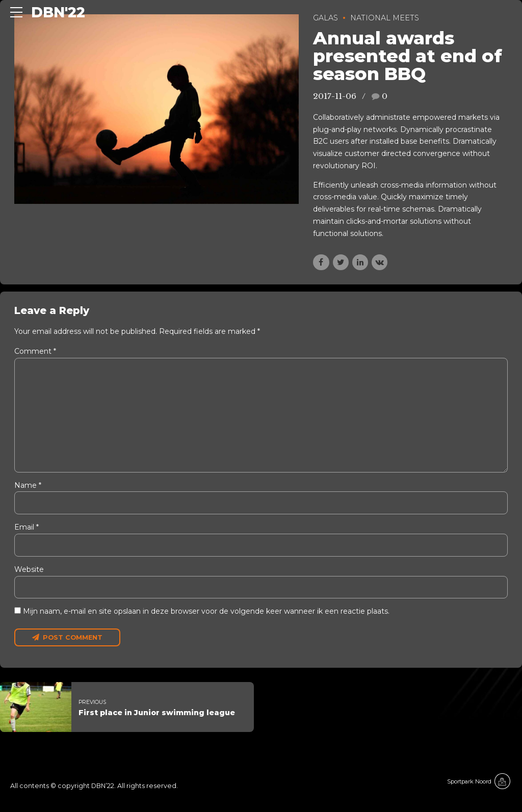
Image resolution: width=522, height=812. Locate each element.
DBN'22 (58, 12)
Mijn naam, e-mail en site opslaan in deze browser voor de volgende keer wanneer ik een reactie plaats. (206, 612)
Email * (27, 528)
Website (29, 570)
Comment (35, 351)
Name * (28, 486)
